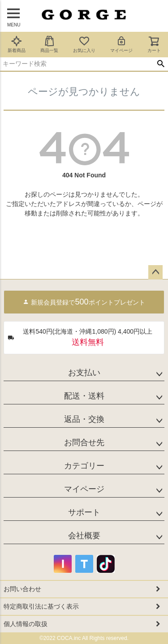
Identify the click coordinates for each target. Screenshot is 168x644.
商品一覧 (49, 44)
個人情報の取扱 (26, 624)
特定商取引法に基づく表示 (41, 606)
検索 (161, 64)
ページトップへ (155, 272)
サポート (84, 512)
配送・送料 (84, 396)
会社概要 (84, 536)
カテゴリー (84, 466)
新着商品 (17, 44)
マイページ (121, 44)
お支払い (84, 373)
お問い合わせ (22, 589)
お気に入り (84, 44)
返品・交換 (84, 419)
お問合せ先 (84, 442)
